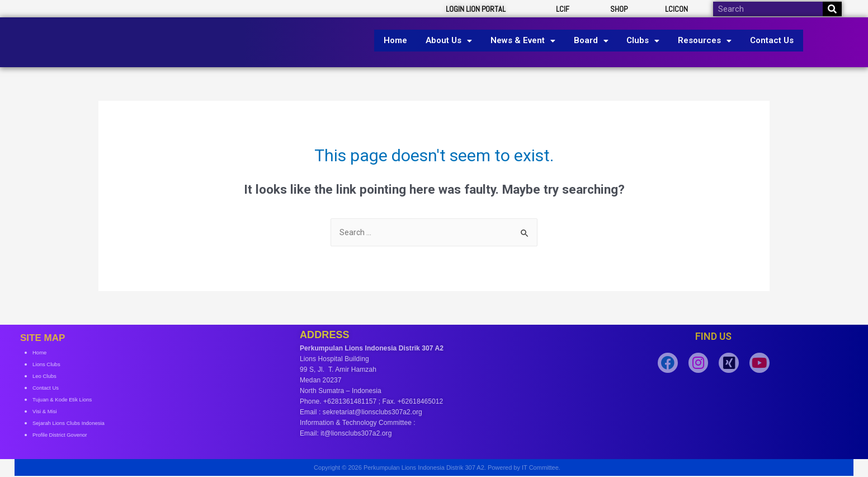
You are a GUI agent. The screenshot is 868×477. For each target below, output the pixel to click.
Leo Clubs (48, 377)
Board (591, 40)
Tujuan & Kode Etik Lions (70, 400)
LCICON (676, 9)
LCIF (563, 9)
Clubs (641, 40)
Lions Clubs (50, 365)
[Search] (832, 9)
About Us (454, 40)
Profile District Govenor (67, 436)
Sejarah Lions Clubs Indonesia (78, 424)
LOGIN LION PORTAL (476, 9)
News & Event (526, 40)
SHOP (619, 9)
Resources (700, 40)
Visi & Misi (48, 412)
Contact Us (764, 40)
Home (404, 40)
